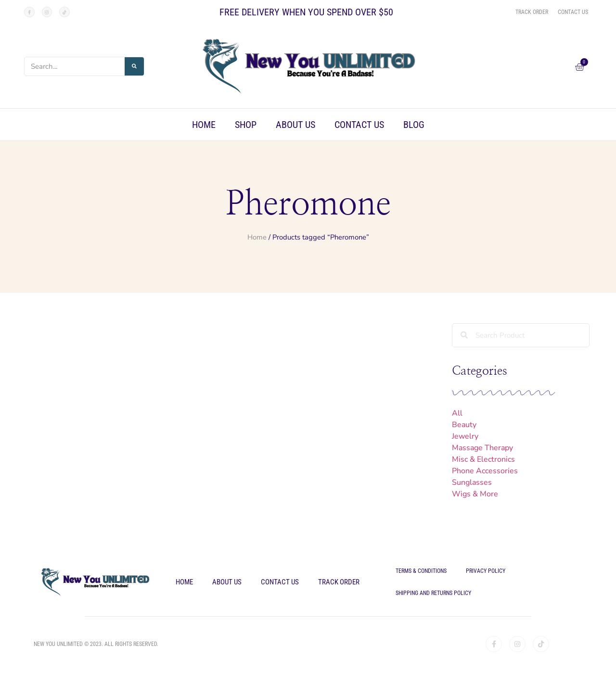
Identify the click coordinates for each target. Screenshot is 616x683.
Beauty (464, 425)
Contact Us (359, 125)
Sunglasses (472, 482)
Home (204, 125)
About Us (295, 125)
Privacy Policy (486, 571)
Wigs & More (475, 494)
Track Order (339, 582)
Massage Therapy (482, 448)
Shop (246, 125)
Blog (414, 125)
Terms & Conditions (421, 571)
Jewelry (465, 436)
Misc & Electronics (483, 459)
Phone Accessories (485, 471)
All (457, 413)
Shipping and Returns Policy (433, 593)
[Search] (134, 66)
